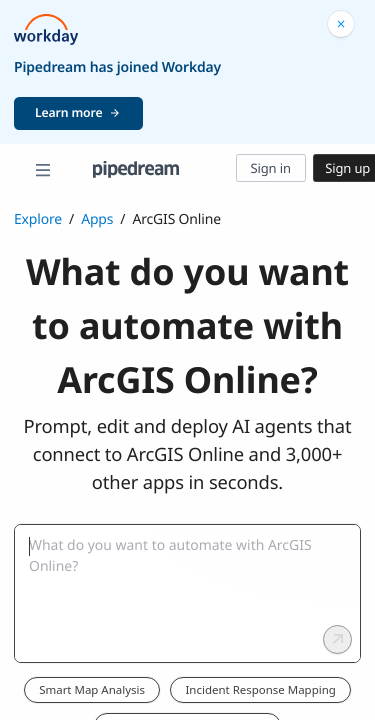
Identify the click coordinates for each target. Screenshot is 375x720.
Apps (97, 219)
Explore (38, 219)
